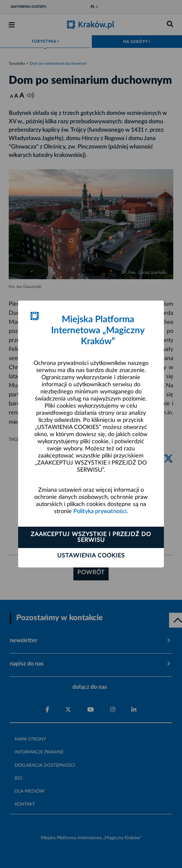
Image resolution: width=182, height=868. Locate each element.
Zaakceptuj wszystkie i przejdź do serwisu (91, 537)
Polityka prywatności (100, 511)
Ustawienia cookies (91, 556)
